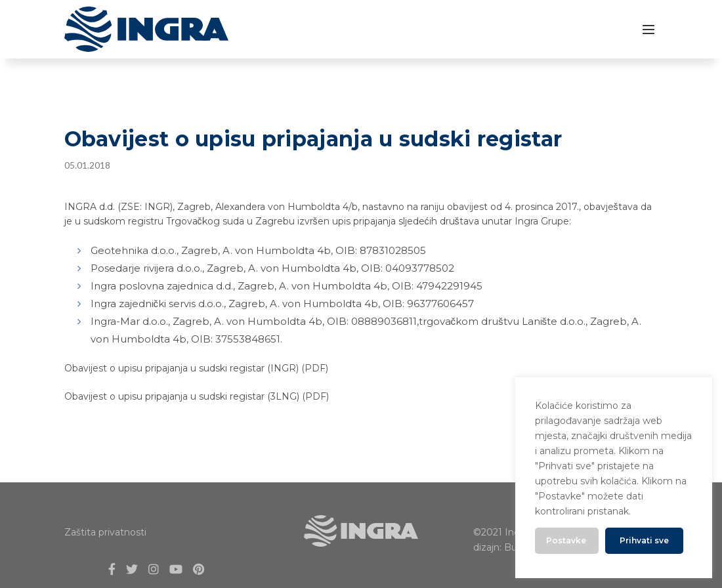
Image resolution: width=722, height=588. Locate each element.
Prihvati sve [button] (644, 540)
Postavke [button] (566, 540)
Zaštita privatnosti (105, 532)
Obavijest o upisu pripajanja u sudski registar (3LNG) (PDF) (197, 396)
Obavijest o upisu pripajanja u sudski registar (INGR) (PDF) (196, 368)
